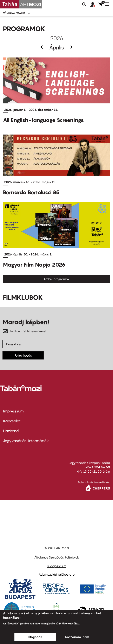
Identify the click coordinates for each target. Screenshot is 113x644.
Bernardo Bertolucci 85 (31, 192)
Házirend (11, 431)
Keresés (84, 4)
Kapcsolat (12, 421)
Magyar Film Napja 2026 (34, 265)
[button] (94, 5)
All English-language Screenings (43, 120)
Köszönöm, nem (77, 637)
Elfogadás (35, 637)
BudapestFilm (57, 566)
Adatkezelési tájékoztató (57, 574)
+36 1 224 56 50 (98, 467)
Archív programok (56, 279)
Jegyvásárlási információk (26, 441)
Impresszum (13, 411)
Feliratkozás (23, 355)
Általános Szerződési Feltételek (57, 557)
